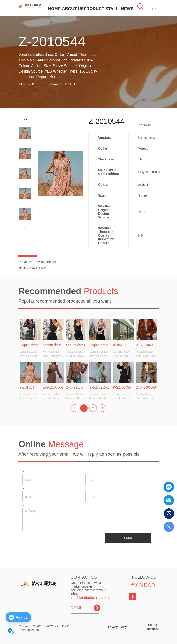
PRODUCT (94, 9)
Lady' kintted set (44, 262)
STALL (112, 9)
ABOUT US (73, 9)
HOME (54, 9)
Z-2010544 (68, 84)
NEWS (127, 9)
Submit (128, 538)
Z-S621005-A (37, 268)
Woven (54, 84)
